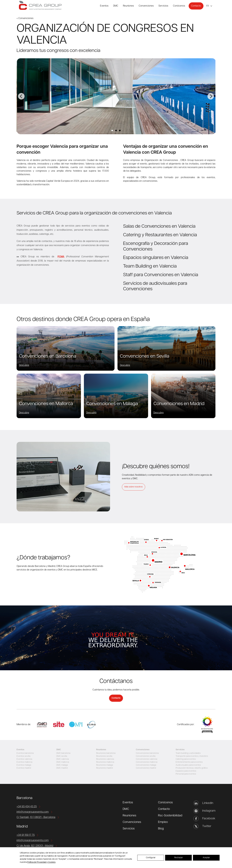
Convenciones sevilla (146, 756)
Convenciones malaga (146, 765)
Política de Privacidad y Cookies (41, 862)
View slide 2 (116, 131)
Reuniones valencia (105, 759)
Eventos (104, 6)
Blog (161, 829)
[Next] (211, 96)
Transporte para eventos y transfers (192, 756)
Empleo (163, 822)
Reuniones (128, 6)
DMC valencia (63, 759)
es (208, 6)
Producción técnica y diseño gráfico (192, 768)
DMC (116, 6)
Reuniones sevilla (104, 756)
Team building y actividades (188, 753)
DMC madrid (62, 768)
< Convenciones (25, 18)
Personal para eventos (186, 774)
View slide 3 (120, 131)
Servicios (163, 6)
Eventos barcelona (25, 753)
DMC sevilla (62, 756)
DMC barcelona (63, 753)
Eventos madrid (24, 768)
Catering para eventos (186, 759)
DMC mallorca (63, 762)
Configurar (151, 858)
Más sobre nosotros (134, 487)
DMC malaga (62, 765)
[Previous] (21, 96)
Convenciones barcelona (147, 753)
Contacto (196, 6)
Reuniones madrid (104, 768)
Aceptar (206, 858)
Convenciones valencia (146, 759)
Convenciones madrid (146, 768)
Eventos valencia (24, 759)
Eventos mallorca (24, 762)
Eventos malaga (24, 765)
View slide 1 (112, 131)
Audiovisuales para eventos (188, 765)
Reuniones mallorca (105, 762)
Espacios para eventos (186, 771)
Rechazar (179, 858)
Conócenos (179, 6)
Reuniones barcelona (106, 753)
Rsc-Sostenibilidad (170, 816)
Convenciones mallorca (147, 762)
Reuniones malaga (105, 765)
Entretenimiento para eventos (189, 762)
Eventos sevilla (23, 756)
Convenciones (146, 6)
